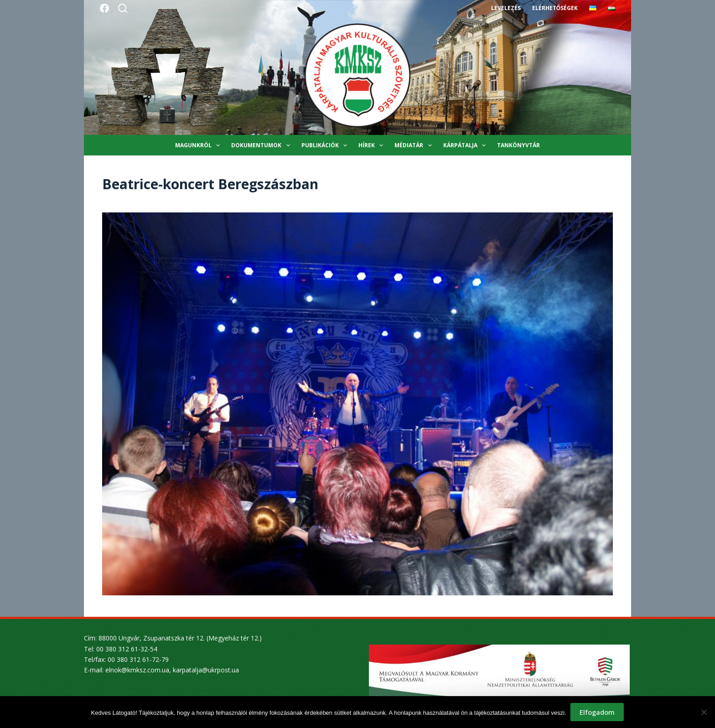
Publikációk (326, 145)
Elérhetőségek (555, 8)
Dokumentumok (262, 145)
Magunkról (199, 145)
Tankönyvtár (518, 145)
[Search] (123, 8)
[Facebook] (104, 8)
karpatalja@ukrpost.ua (206, 670)
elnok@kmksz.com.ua (137, 670)
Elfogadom (597, 712)
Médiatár (415, 145)
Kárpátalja (466, 145)
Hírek (373, 145)
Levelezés (506, 8)
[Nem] (704, 712)
